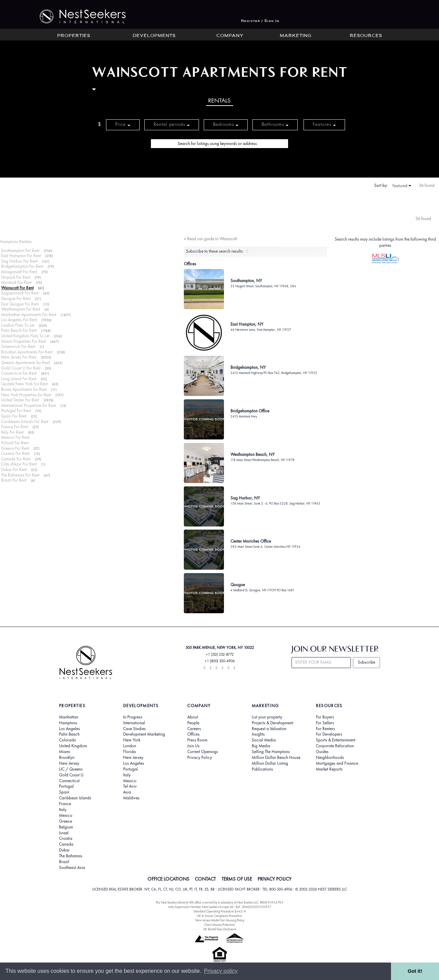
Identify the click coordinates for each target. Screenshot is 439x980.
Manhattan (69, 717)
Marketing (296, 36)
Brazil (64, 862)
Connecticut (69, 781)
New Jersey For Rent (19, 357)
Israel (64, 833)
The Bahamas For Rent (20, 475)
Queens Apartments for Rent (25, 362)
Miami (65, 752)
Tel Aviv (130, 786)
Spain (64, 792)
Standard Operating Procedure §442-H (220, 911)
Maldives (131, 798)
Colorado (68, 740)
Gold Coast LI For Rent (21, 368)
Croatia (66, 838)
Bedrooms (226, 124)
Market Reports (329, 769)
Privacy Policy (200, 758)
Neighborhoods (330, 758)
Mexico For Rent (15, 437)
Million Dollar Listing (270, 763)
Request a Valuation (269, 729)
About (193, 717)
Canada (66, 844)
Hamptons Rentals (16, 241)
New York (132, 740)
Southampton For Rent (20, 250)
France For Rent (15, 427)
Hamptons (68, 723)
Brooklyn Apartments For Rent (27, 352)
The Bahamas (71, 856)
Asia (127, 792)
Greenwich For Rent (18, 346)
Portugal (66, 786)
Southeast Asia (72, 868)
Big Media (261, 746)
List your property (267, 717)
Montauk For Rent (16, 282)
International (134, 723)
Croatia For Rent (15, 453)
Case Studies (134, 729)
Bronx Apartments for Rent (24, 389)
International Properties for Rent (28, 405)
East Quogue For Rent (20, 304)
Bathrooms (275, 124)
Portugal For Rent (16, 410)
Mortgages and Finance (337, 763)
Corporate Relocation (335, 746)
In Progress (133, 717)
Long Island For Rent (19, 379)
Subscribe (366, 662)
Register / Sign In (260, 21)
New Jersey (69, 763)
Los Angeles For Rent (19, 320)
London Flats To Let (18, 325)
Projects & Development (272, 723)
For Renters (325, 729)
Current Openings (203, 752)
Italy (63, 810)
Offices (193, 734)
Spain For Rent (14, 416)
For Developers (329, 734)
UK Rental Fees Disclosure (220, 929)
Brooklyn (67, 758)
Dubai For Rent (14, 469)
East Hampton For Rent (21, 256)
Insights (258, 734)
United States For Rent (20, 400)
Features (324, 124)
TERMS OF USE (237, 879)
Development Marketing (144, 734)
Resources (366, 36)
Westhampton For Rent (21, 309)
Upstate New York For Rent (24, 384)
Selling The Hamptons (271, 752)
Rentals (219, 101)
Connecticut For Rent (19, 373)
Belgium (66, 827)
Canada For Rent (16, 459)
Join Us (193, 746)
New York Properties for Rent (26, 395)
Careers (194, 729)
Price (123, 124)
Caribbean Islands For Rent (25, 421)
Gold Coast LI (71, 775)
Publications (262, 769)
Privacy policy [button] (221, 971)
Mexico (66, 815)
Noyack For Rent (16, 277)
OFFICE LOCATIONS (168, 879)
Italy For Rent (12, 432)
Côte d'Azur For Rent (19, 464)
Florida (129, 752)
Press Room (197, 740)
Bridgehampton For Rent (22, 266)
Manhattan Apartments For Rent (29, 314)
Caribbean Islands (75, 798)
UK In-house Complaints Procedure (219, 916)
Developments (154, 36)
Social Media (264, 740)
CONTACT (205, 879)
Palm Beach (69, 734)
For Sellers (325, 723)
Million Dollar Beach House (276, 758)
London (130, 746)
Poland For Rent (15, 443)
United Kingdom (73, 746)
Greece (66, 821)
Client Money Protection (219, 925)
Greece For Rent (15, 448)
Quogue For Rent (16, 298)
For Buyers (325, 717)
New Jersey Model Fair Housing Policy (220, 920)
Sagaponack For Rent (20, 293)
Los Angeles (69, 729)
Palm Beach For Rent (19, 330)
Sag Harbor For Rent (19, 261)
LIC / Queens (71, 769)
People (193, 723)
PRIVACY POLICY (275, 879)
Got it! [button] (415, 971)
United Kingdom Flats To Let (25, 336)
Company (230, 36)
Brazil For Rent (14, 480)
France (65, 804)
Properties (74, 36)
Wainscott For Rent (17, 288)
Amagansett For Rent (19, 272)
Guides (322, 752)
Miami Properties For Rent (23, 341)
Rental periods (172, 124)
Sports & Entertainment (336, 740)
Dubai (64, 850)
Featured (402, 186)
